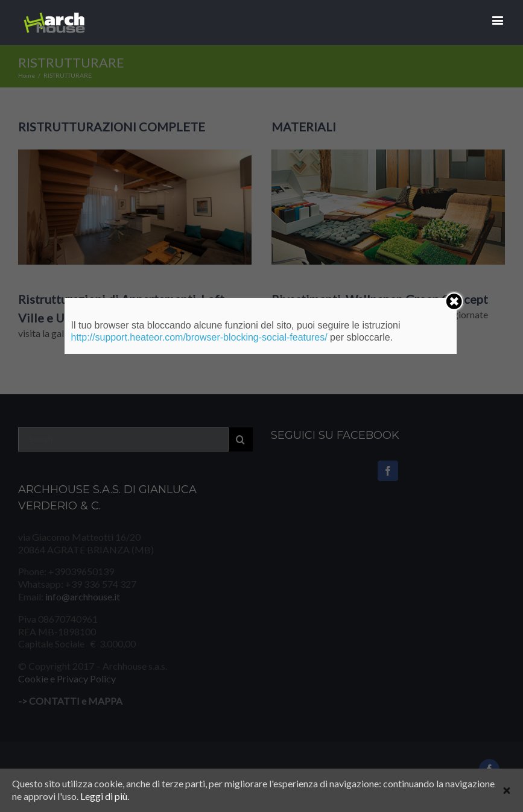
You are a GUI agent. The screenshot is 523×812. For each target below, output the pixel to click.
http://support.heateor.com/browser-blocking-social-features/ (199, 337)
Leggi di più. (105, 796)
